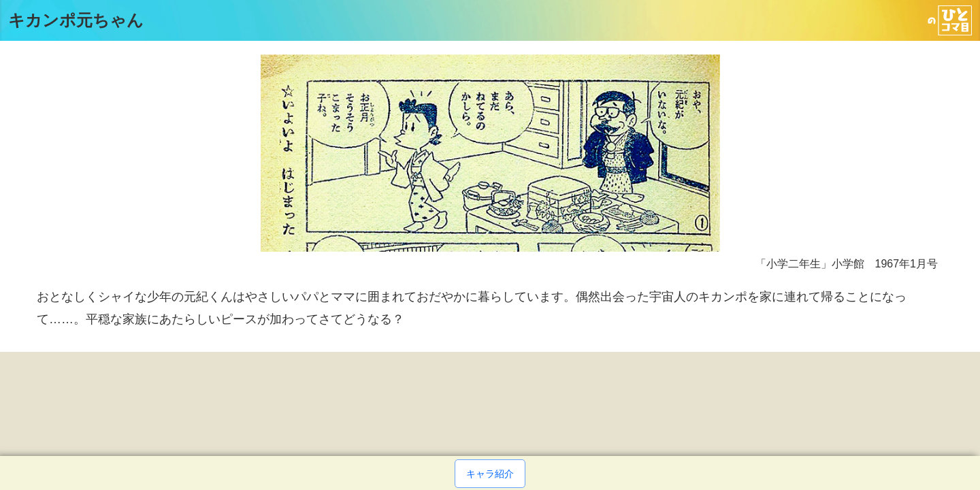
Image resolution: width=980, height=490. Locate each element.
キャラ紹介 (490, 474)
